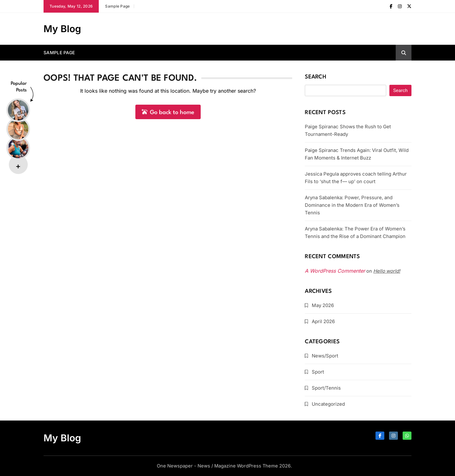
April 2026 (323, 321)
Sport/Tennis (326, 388)
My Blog (62, 29)
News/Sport (325, 356)
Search (316, 77)
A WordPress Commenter (335, 271)
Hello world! (387, 271)
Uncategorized (328, 404)
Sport (318, 372)
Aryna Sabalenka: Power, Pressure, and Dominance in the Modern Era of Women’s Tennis (352, 205)
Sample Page (117, 6)
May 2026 (323, 305)
